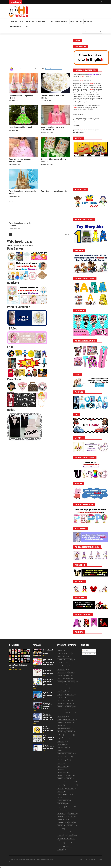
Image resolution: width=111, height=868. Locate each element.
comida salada (62, 691)
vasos (60, 843)
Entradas (86, 650)
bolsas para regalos (64, 675)
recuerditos (61, 804)
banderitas (61, 672)
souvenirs (61, 823)
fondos (71, 713)
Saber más (93, 861)
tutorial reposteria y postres (66, 838)
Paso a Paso (89, 22)
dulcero (69, 707)
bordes (68, 679)
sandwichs (61, 810)
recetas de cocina (63, 801)
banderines (61, 669)
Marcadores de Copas (64, 654)
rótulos (70, 807)
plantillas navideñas (64, 794)
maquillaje (61, 769)
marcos (60, 776)
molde (60, 779)
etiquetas (61, 713)
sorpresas (61, 819)
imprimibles (61, 738)
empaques (61, 710)
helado (60, 735)
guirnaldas (69, 732)
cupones (60, 697)
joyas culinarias (62, 747)
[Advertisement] (39, 53)
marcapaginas (62, 773)
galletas (69, 722)
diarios (60, 704)
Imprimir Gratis (15, 27)
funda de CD (62, 716)
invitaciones (61, 744)
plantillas (61, 791)
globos (60, 726)
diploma (69, 704)
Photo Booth (62, 657)
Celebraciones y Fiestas (45, 22)
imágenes (61, 741)
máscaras (70, 782)
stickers (60, 826)
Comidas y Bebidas (62, 22)
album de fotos (62, 666)
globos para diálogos (64, 729)
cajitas (60, 682)
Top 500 (25, 27)
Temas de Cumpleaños (27, 22)
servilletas (72, 813)
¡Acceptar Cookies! (80, 861)
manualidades (62, 766)
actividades (61, 663)
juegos (60, 751)
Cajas (72, 22)
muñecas (61, 782)
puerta (60, 798)
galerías (60, 722)
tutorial (71, 835)
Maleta (60, 650)
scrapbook (61, 813)
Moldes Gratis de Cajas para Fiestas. (19, 666)
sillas (72, 816)
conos (60, 694)
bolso (60, 679)
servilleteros (61, 816)
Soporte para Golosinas (65, 660)
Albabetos (13, 22)
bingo (71, 672)
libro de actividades (64, 757)
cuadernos (70, 694)
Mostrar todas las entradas (54, 69)
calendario (71, 682)
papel (60, 785)
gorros (60, 732)
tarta (59, 829)
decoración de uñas (64, 700)
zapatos (60, 849)
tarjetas (70, 826)
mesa (70, 776)
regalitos (60, 807)
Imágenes (79, 22)
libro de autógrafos (64, 760)
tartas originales (63, 832)
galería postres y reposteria (66, 719)
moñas (69, 779)
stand (71, 823)
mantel (60, 763)
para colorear (70, 785)
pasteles (60, 788)
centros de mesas (63, 688)
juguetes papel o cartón (65, 754)
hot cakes (69, 735)
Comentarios (87, 654)
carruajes (61, 685)
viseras (60, 846)
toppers (60, 835)
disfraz (60, 707)
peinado (70, 788)
